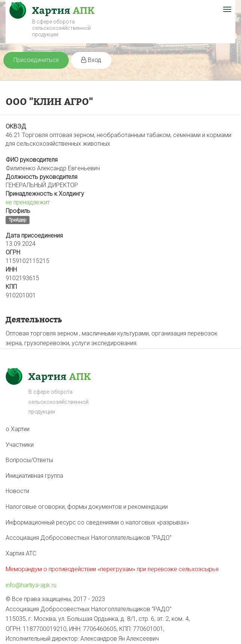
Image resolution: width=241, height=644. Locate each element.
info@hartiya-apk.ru (31, 585)
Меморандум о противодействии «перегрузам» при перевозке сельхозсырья (112, 569)
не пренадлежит (28, 202)
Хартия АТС (21, 553)
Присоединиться (36, 60)
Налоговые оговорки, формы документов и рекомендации (87, 507)
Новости (17, 491)
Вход (91, 60)
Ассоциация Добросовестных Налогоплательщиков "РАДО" (89, 538)
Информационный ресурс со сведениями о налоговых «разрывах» (97, 522)
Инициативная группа (34, 476)
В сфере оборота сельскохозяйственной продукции (61, 28)
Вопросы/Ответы (29, 460)
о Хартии (18, 429)
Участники (20, 445)
